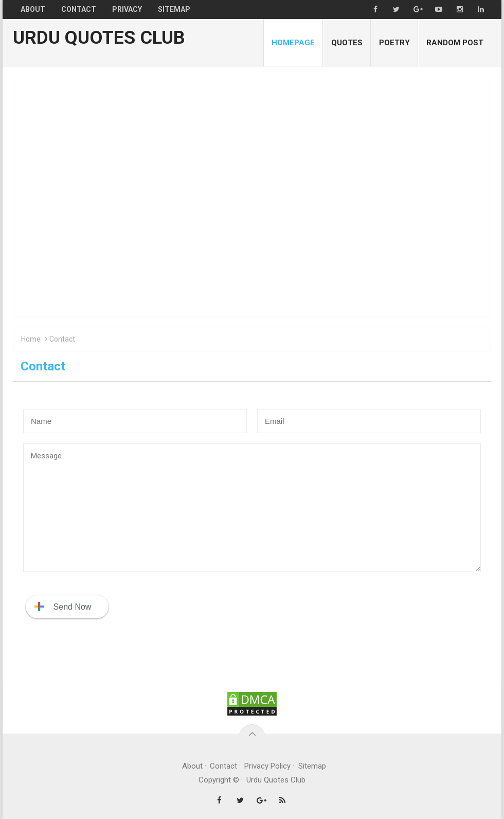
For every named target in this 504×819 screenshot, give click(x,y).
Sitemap (312, 766)
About (192, 766)
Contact (223, 766)
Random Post (455, 43)
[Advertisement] (252, 197)
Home (31, 340)
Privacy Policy (268, 766)
